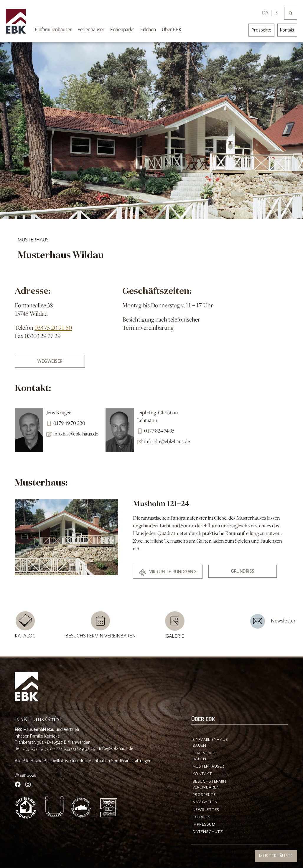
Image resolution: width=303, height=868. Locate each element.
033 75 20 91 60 (53, 328)
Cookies (201, 817)
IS (276, 13)
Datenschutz (207, 832)
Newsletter (206, 810)
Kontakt (287, 30)
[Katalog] (25, 621)
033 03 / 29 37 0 (38, 749)
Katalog (25, 636)
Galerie (175, 636)
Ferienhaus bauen (205, 756)
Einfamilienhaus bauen (207, 743)
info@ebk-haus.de (116, 749)
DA (265, 13)
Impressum (204, 824)
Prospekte (204, 795)
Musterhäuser (207, 766)
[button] (291, 13)
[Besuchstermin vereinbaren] (100, 621)
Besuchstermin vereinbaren (100, 636)
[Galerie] (175, 621)
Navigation (205, 802)
